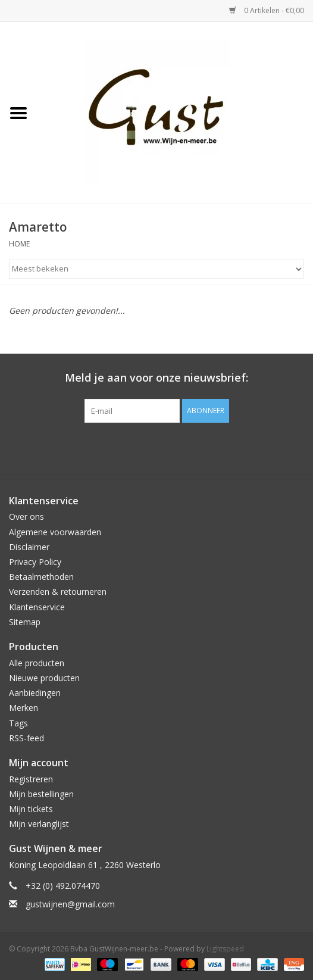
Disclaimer (29, 547)
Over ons (26, 516)
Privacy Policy (35, 562)
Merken (24, 708)
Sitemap (25, 622)
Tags (18, 723)
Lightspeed (225, 949)
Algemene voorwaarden (55, 532)
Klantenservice (37, 607)
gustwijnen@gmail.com (70, 904)
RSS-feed (26, 738)
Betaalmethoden (41, 577)
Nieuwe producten (44, 678)
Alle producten (37, 663)
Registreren (31, 779)
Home (19, 244)
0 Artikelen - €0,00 (267, 10)
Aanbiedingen (35, 693)
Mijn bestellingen (41, 794)
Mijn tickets (31, 809)
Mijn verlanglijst (39, 824)
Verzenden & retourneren (58, 592)
